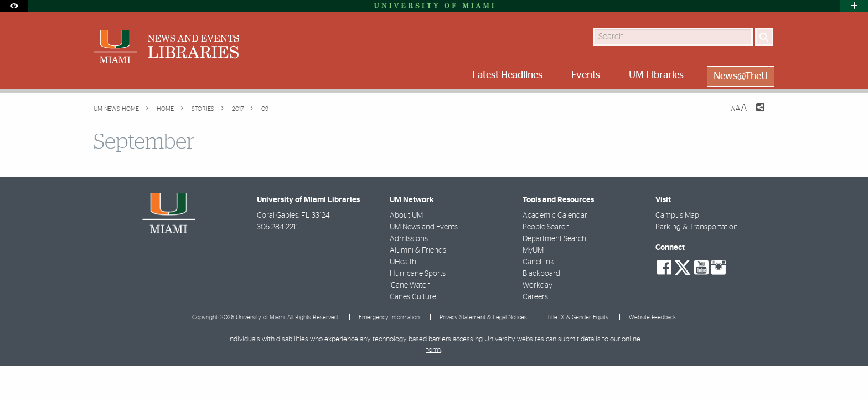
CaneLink (538, 262)
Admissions (409, 239)
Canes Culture (413, 297)
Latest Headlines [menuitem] (507, 75)
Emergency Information (389, 317)
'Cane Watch (410, 285)
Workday (538, 285)
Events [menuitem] (586, 75)
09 (264, 109)
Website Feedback (652, 317)
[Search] (764, 37)
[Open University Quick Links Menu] (854, 6)
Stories (202, 109)
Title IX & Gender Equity (578, 317)
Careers (535, 297)
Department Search (554, 239)
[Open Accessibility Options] (14, 6)
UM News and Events (424, 227)
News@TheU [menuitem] (741, 76)
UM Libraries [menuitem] (656, 75)
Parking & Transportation (697, 227)
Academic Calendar (555, 216)
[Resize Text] (739, 108)
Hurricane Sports (418, 274)
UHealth (403, 262)
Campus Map (677, 216)
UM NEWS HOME (116, 109)
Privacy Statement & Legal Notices (483, 317)
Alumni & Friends (418, 250)
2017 (237, 109)
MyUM (533, 250)
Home (164, 109)
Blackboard (541, 274)
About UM (406, 216)
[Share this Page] (753, 114)
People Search (546, 227)
